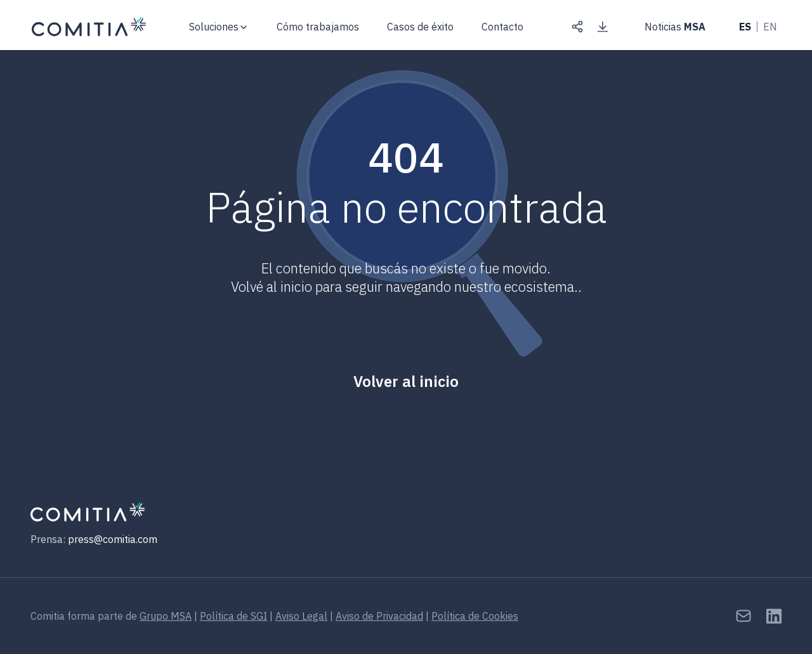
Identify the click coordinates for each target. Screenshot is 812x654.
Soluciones (214, 27)
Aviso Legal (301, 616)
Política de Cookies (475, 616)
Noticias (675, 27)
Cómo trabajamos (318, 27)
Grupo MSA (166, 616)
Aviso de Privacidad (379, 616)
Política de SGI (233, 616)
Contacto (502, 27)
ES (745, 27)
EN (770, 27)
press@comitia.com (113, 539)
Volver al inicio (406, 381)
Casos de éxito (420, 27)
